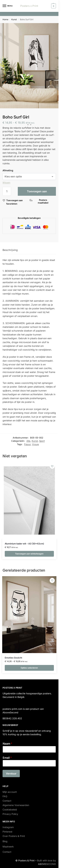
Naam (7, 744)
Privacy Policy (10, 814)
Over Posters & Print (14, 836)
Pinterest (7, 832)
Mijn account (10, 792)
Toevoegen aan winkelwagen (37, 193)
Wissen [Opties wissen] (6, 182)
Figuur (27, 444)
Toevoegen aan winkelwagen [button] (29, 554)
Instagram (8, 827)
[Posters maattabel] (41, 201)
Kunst (14, 19)
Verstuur (11, 774)
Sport (42, 441)
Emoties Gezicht (13, 658)
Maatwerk (8, 847)
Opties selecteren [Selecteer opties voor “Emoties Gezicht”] (29, 668)
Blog (5, 841)
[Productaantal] (7, 191)
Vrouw (35, 444)
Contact (7, 801)
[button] (53, 6)
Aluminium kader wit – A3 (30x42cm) (24, 544)
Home (5, 19)
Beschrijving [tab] (10, 250)
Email (7, 758)
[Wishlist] (52, 466)
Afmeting (8, 170)
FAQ (5, 796)
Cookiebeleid (10, 810)
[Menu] (8, 6)
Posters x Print (29, 6)
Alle (28, 441)
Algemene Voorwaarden (16, 805)
